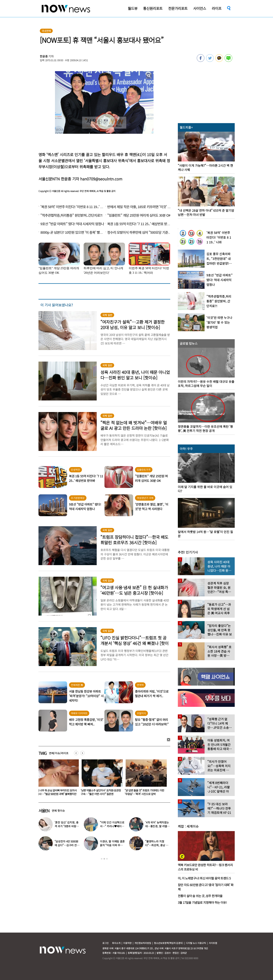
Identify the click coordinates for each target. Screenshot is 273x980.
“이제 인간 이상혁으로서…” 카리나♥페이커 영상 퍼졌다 (112, 826)
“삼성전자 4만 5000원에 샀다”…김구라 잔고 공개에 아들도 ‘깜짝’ (67, 845)
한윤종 (44, 56)
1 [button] (102, 859)
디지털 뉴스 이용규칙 (196, 943)
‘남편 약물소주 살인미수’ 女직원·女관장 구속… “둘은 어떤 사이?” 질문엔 (102, 792)
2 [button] (104, 859)
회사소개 (116, 943)
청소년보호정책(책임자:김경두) (169, 943)
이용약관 (127, 943)
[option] (58, 779)
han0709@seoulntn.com (101, 179)
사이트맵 (213, 943)
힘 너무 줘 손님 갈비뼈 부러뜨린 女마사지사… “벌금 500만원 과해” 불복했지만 (58, 792)
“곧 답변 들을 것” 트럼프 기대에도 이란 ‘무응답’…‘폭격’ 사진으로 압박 (145, 792)
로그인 (106, 943)
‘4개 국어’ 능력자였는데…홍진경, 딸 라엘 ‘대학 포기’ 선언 (157, 826)
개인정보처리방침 (143, 943)
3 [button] (107, 859)
